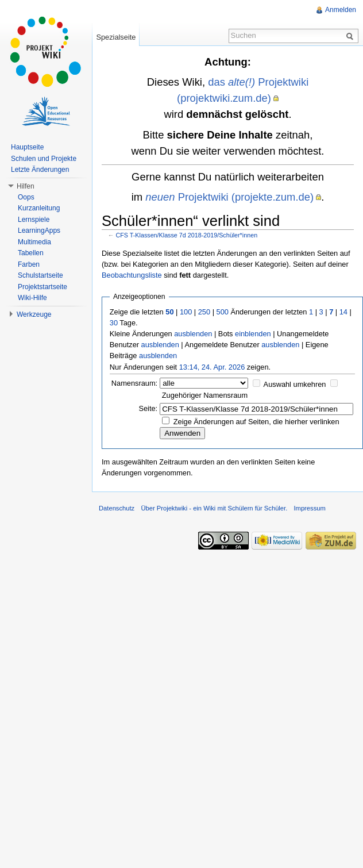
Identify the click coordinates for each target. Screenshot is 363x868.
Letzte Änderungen (40, 170)
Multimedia (34, 242)
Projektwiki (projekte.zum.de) (229, 197)
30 (114, 323)
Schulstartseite (40, 275)
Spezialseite (116, 37)
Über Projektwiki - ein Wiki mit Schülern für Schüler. (214, 508)
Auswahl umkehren (295, 384)
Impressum (309, 508)
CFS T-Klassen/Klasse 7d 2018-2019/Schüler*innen (187, 235)
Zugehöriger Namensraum (205, 395)
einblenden (253, 334)
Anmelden (341, 10)
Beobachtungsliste (132, 275)
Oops (26, 197)
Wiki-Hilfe (32, 298)
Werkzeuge (34, 314)
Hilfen (26, 186)
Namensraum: (134, 383)
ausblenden (193, 334)
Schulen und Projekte (44, 159)
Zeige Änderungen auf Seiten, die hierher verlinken (256, 422)
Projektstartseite (43, 287)
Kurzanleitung (39, 208)
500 (223, 312)
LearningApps (39, 231)
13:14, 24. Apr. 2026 (212, 367)
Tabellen (31, 253)
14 (343, 312)
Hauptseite (27, 147)
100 (186, 312)
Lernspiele (34, 220)
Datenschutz (117, 508)
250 (204, 312)
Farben (29, 264)
